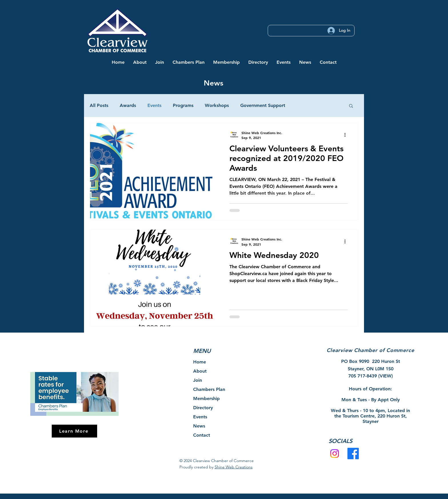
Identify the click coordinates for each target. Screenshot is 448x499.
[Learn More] (74, 431)
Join (198, 380)
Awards (128, 105)
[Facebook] (353, 454)
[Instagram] (335, 454)
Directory (203, 408)
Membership (206, 398)
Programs (183, 105)
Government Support (263, 105)
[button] (140, 62)
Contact (202, 435)
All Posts (99, 105)
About (200, 371)
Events (154, 105)
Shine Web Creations (234, 467)
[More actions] (347, 135)
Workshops (217, 105)
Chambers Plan (209, 389)
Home (200, 362)
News (199, 426)
